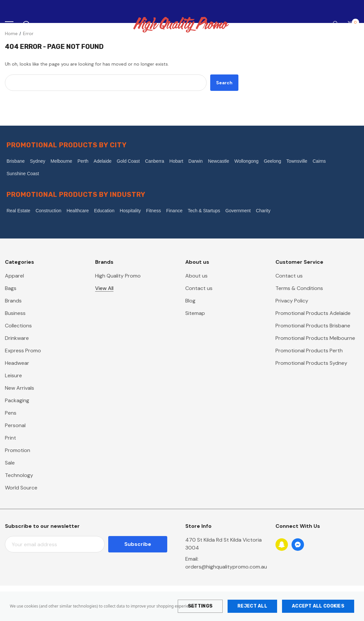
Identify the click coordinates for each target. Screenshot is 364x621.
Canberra (154, 161)
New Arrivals (20, 388)
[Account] (334, 25)
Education (104, 211)
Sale (10, 463)
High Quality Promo (118, 276)
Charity (263, 211)
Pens (11, 413)
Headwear (17, 363)
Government (238, 211)
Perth (83, 161)
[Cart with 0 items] (353, 25)
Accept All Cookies (318, 606)
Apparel (14, 276)
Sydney (38, 161)
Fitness (154, 211)
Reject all (252, 606)
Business (15, 313)
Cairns (319, 161)
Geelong (272, 161)
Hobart (176, 161)
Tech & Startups (204, 211)
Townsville (297, 161)
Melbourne (61, 161)
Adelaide (103, 161)
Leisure (13, 375)
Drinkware (17, 338)
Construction (48, 211)
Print (10, 438)
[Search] (26, 25)
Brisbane (16, 161)
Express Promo (23, 351)
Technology (19, 475)
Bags (11, 288)
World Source (21, 488)
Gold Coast (128, 161)
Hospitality (130, 211)
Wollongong (247, 161)
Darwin (196, 161)
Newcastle (219, 161)
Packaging (17, 400)
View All (104, 288)
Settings (200, 606)
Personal (15, 425)
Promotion (18, 450)
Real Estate (18, 211)
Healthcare (78, 211)
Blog (190, 301)
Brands (13, 301)
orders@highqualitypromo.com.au (226, 567)
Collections (18, 326)
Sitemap (195, 313)
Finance (174, 211)
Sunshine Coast (23, 174)
